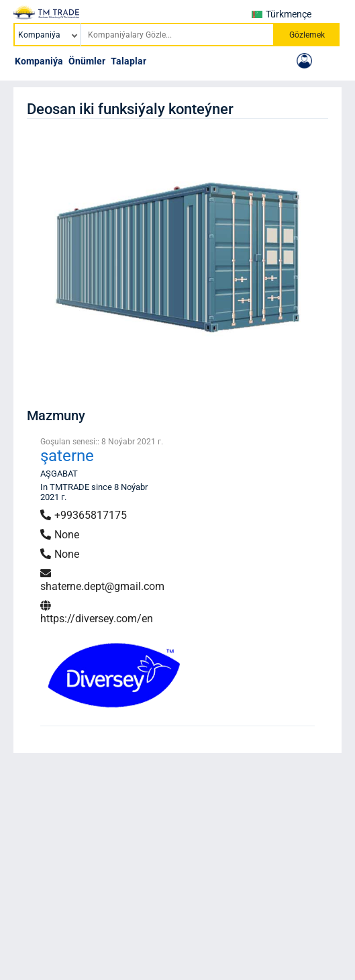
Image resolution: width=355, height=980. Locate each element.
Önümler (87, 61)
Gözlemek (307, 35)
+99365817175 (84, 515)
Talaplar (129, 61)
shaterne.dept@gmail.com (102, 580)
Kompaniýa (39, 61)
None (60, 535)
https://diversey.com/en (97, 612)
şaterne (67, 456)
